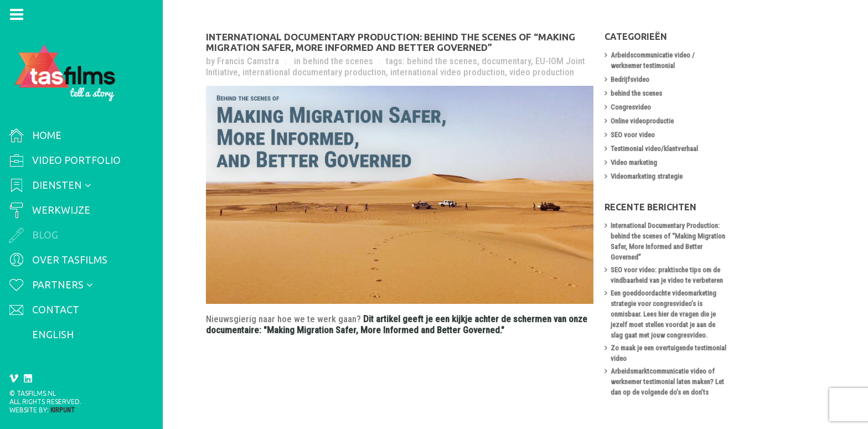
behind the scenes (339, 61)
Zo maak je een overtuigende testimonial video (670, 353)
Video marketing (635, 162)
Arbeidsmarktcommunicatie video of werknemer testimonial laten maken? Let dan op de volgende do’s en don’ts (668, 382)
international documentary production (315, 72)
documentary (507, 61)
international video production (449, 72)
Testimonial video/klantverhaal (655, 149)
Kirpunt (63, 410)
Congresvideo (632, 107)
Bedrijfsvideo (631, 79)
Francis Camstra (249, 61)
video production (543, 72)
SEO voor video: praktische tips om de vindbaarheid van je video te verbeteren (668, 275)
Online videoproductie (643, 121)
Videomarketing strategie (648, 176)
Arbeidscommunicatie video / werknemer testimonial (654, 60)
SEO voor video (634, 135)
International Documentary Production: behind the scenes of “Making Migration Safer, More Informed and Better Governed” (392, 42)
